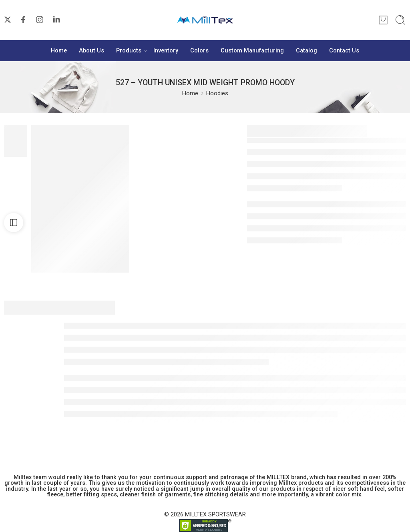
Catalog (306, 51)
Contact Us (344, 51)
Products (129, 51)
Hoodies (217, 93)
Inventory (166, 51)
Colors (199, 51)
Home (59, 51)
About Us (91, 51)
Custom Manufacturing (252, 51)
